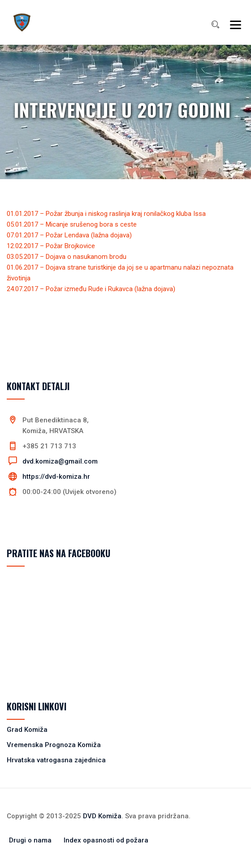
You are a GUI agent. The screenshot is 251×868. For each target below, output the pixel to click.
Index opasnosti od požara (106, 840)
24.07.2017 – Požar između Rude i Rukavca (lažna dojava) (91, 289)
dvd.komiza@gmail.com (60, 461)
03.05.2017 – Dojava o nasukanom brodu (67, 257)
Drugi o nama (30, 840)
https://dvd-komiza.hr (56, 477)
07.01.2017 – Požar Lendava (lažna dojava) (69, 235)
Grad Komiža (27, 730)
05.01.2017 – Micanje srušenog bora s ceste (72, 224)
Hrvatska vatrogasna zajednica (56, 760)
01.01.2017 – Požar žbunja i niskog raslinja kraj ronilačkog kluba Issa (106, 214)
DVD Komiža (102, 816)
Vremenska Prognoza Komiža (54, 745)
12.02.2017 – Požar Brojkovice (51, 246)
